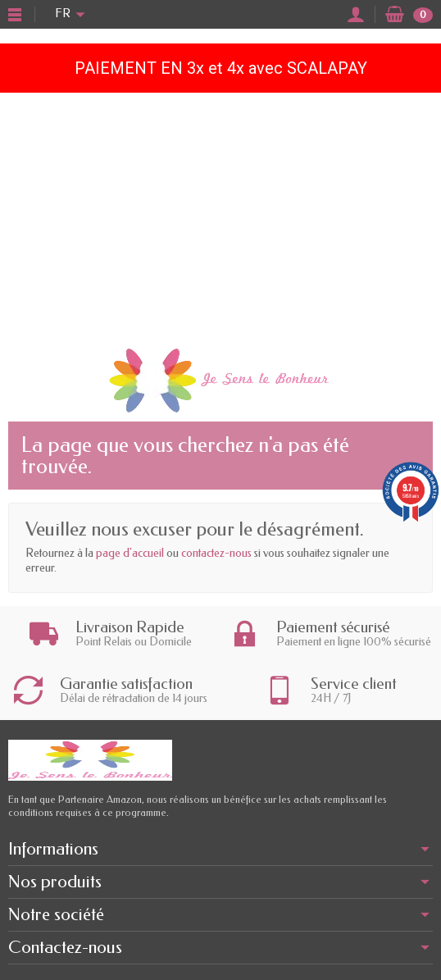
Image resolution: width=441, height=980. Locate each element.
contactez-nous (216, 553)
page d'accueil (130, 553)
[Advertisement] (220, 216)
